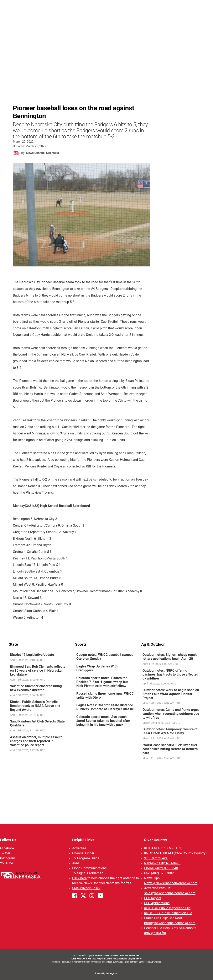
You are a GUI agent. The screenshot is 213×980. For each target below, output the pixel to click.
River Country (156, 840)
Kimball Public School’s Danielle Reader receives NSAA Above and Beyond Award (35, 706)
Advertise (79, 848)
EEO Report (153, 898)
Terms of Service (138, 962)
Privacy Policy (123, 962)
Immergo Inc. (112, 973)
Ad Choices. (156, 962)
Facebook (7, 848)
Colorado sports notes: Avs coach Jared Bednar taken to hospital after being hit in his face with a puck (103, 721)
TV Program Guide (86, 858)
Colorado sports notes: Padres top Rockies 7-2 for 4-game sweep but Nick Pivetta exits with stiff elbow (102, 682)
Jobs (76, 863)
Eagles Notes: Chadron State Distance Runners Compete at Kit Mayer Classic (105, 707)
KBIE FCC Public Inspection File (167, 908)
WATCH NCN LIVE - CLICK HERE (106, 6)
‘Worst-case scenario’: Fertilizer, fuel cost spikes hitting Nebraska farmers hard (170, 749)
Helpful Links (83, 840)
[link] (40, 657)
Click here (79, 878)
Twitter (5, 853)
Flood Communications (89, 868)
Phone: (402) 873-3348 (161, 868)
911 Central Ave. (156, 858)
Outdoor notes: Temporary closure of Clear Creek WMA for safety (170, 731)
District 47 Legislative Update (32, 655)
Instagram (7, 858)
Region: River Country (27, 38)
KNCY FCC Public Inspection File (168, 913)
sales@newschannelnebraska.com (170, 893)
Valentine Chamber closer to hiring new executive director (36, 688)
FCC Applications (157, 903)
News (130, 35)
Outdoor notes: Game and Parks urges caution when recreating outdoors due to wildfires (171, 714)
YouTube (6, 863)
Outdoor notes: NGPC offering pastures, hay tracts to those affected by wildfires (170, 674)
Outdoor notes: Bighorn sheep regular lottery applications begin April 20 (171, 657)
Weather (147, 35)
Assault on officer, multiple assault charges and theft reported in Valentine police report (36, 741)
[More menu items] (200, 36)
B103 (188, 35)
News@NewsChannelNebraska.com (171, 883)
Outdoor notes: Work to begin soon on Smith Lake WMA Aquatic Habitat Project (171, 694)
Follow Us (8, 840)
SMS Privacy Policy (86, 888)
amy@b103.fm (155, 933)
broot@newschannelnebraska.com (170, 923)
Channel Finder (83, 853)
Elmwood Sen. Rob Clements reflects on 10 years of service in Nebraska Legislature (38, 670)
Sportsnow (169, 35)
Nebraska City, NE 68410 (162, 863)
